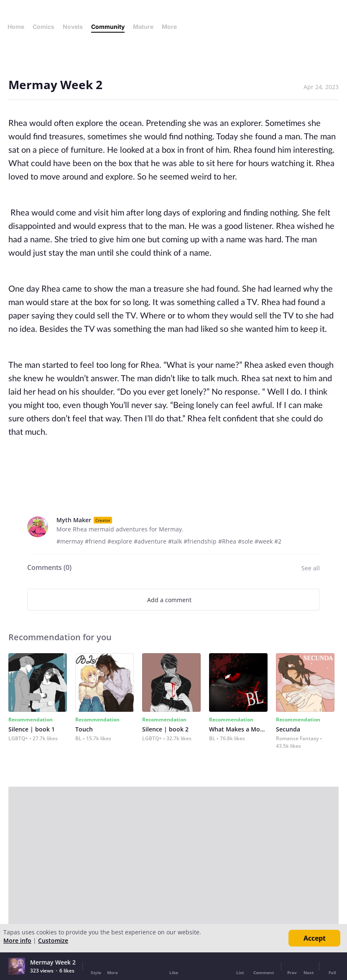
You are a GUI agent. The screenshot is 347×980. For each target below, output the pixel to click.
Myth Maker (74, 520)
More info (17, 940)
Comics (43, 27)
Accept (315, 938)
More (172, 27)
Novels (73, 27)
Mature (143, 27)
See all (311, 568)
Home (16, 27)
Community (108, 27)
